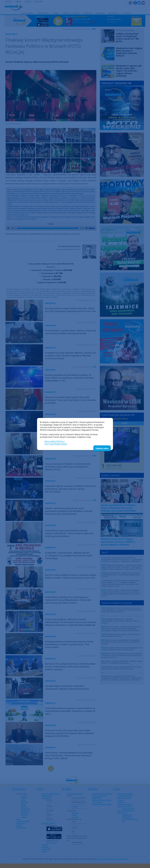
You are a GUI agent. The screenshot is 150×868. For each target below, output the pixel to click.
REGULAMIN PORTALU (55, 441)
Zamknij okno (102, 448)
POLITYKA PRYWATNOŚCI (56, 444)
